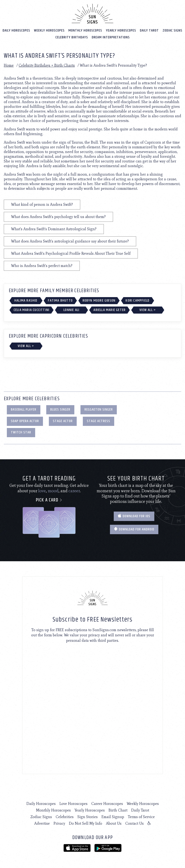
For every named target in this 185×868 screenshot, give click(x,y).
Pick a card (49, 500)
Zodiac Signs (172, 30)
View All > (148, 310)
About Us (114, 823)
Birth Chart (118, 810)
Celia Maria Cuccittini (32, 310)
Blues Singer (60, 410)
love (42, 491)
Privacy (59, 823)
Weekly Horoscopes (49, 30)
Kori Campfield (137, 301)
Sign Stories (88, 817)
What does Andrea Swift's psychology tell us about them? (58, 217)
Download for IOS (134, 516)
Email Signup (113, 817)
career (74, 491)
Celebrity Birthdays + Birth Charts (47, 65)
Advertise (42, 823)
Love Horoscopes (74, 804)
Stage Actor (63, 421)
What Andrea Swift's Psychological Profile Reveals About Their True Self (71, 253)
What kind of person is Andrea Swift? (42, 204)
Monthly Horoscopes (85, 30)
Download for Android (134, 529)
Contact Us (135, 823)
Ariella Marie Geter (109, 310)
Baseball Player (24, 410)
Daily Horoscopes (16, 30)
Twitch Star (21, 432)
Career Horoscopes (107, 804)
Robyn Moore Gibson (99, 301)
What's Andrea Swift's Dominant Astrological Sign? (54, 229)
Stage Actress (99, 421)
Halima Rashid (26, 301)
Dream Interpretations (111, 37)
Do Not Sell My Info (86, 823)
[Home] (92, 14)
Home (9, 65)
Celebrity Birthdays (72, 37)
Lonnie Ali (71, 310)
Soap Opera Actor (25, 421)
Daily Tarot (149, 30)
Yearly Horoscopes (121, 30)
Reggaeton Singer (99, 410)
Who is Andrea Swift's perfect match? (42, 266)
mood (53, 491)
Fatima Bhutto (60, 301)
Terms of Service (141, 817)
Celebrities (65, 817)
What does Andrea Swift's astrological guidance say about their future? (70, 241)
